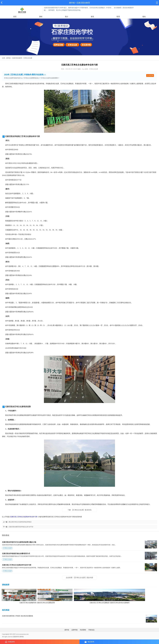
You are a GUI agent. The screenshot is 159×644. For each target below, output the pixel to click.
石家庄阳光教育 (17, 58)
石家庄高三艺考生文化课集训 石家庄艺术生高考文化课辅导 (110, 603)
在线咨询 (10, 642)
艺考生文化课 (28, 58)
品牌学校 (75, 630)
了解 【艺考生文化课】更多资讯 (80, 510)
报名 (144, 17)
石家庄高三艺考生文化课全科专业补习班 (24, 517)
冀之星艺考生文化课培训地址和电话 (20, 522)
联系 (118, 17)
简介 (67, 17)
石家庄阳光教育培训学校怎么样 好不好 (21, 527)
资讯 (92, 17)
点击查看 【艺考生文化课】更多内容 (79, 578)
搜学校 (72, 3)
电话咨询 (89, 642)
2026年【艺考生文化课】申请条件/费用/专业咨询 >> (25, 75)
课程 (41, 17)
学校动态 (91, 630)
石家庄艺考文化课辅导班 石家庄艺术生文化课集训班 (37, 603)
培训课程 (83, 630)
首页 (15, 17)
